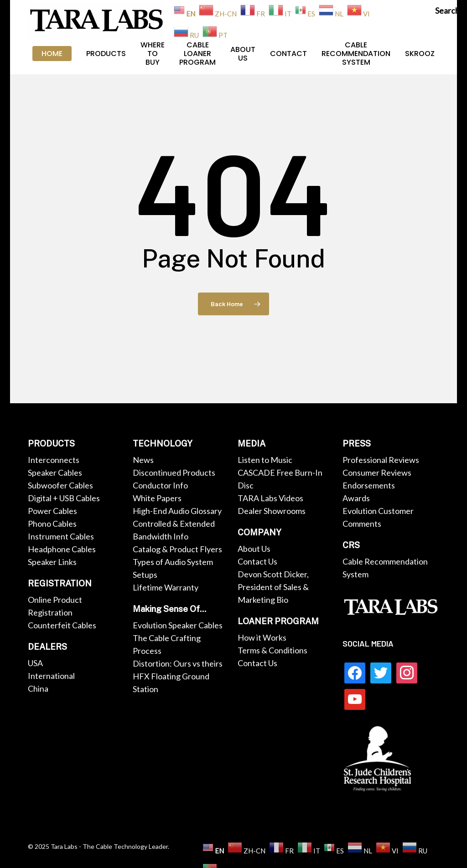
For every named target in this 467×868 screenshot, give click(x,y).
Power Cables (52, 511)
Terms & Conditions (272, 650)
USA (35, 663)
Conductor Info (160, 485)
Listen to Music (265, 460)
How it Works (262, 637)
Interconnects (54, 460)
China (38, 688)
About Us (254, 549)
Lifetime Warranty (166, 587)
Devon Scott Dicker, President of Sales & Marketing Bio (273, 587)
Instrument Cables (61, 536)
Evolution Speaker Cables (178, 625)
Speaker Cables (55, 473)
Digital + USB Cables (64, 498)
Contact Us (257, 561)
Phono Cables (52, 524)
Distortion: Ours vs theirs (178, 663)
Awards (356, 498)
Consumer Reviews (377, 473)
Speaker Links (52, 562)
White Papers (157, 498)
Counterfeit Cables (62, 625)
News (143, 460)
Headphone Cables (62, 549)
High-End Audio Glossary (177, 511)
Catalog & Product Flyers (177, 549)
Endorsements (369, 485)
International (51, 676)
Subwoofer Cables (60, 485)
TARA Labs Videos (270, 498)
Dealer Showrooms (272, 511)
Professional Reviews (381, 460)
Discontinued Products (174, 473)
